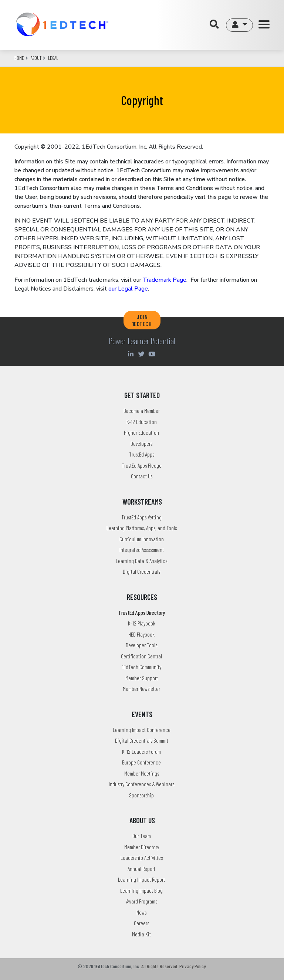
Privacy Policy (192, 966)
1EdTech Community (142, 667)
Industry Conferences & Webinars (141, 784)
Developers (141, 444)
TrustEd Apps (142, 454)
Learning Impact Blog (141, 891)
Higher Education (141, 433)
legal (53, 58)
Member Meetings (142, 773)
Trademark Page (165, 280)
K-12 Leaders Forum (141, 752)
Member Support (142, 678)
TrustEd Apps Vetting (141, 517)
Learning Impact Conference (142, 730)
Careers (141, 923)
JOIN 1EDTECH (142, 320)
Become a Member (142, 411)
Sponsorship (141, 795)
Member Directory (142, 847)
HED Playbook (141, 634)
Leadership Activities (142, 858)
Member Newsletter (141, 689)
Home (19, 58)
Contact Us (142, 476)
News (141, 912)
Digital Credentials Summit (142, 740)
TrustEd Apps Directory (142, 613)
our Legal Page (128, 289)
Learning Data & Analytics (141, 561)
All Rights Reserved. (160, 966)
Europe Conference (141, 762)
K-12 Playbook (142, 623)
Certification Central (141, 656)
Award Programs (142, 901)
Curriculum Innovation (142, 539)
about (36, 58)
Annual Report (141, 869)
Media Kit (141, 934)
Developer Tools (141, 645)
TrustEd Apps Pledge (142, 465)
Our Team (142, 836)
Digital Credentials (141, 572)
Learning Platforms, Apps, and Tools (142, 528)
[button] (239, 25)
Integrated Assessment (142, 550)
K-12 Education (142, 422)
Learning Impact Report (141, 879)
